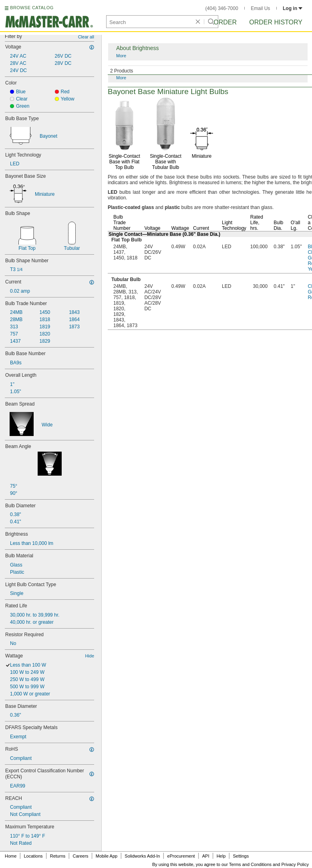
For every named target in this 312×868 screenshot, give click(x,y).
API (206, 856)
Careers (80, 856)
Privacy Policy (295, 864)
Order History (276, 22)
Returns (58, 856)
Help (221, 856)
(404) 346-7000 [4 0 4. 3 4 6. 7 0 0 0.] (222, 8)
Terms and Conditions (250, 864)
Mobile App (107, 856)
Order (225, 22)
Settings (241, 856)
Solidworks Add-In (142, 856)
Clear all (86, 37)
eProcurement (181, 856)
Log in (293, 8)
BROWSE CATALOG (32, 8)
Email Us (260, 8)
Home (11, 856)
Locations (33, 856)
